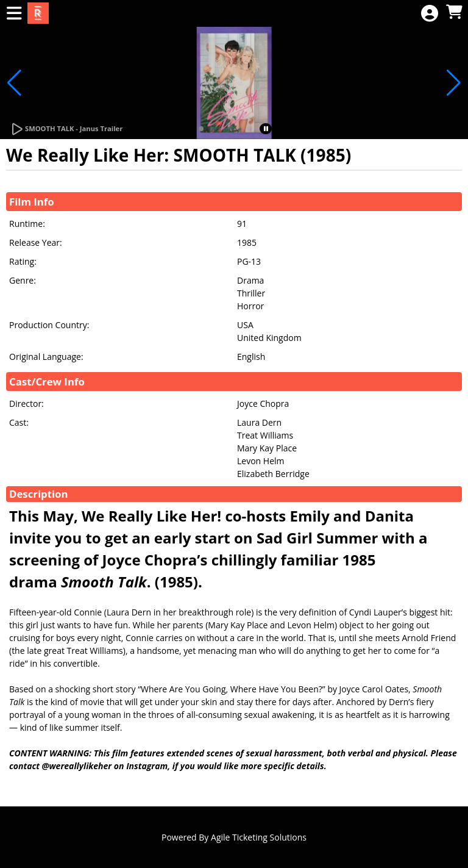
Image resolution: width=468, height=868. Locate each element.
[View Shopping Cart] (454, 13)
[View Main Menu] (14, 14)
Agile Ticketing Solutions (259, 837)
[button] (201, 129)
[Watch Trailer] (66, 129)
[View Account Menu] (430, 14)
